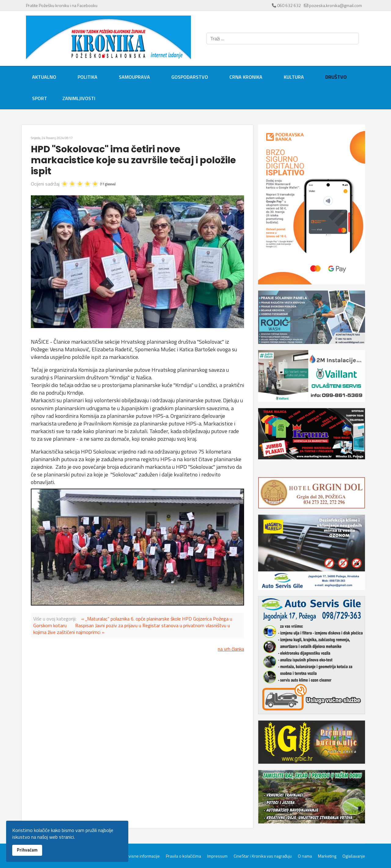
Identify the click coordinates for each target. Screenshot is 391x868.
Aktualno (44, 77)
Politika (88, 77)
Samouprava (134, 77)
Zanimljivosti (79, 98)
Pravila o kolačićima (183, 856)
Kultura (294, 77)
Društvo (336, 77)
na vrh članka (231, 649)
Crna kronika (246, 77)
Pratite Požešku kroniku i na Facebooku (62, 5)
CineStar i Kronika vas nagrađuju (263, 856)
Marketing (327, 856)
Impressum (217, 856)
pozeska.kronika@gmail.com (336, 5)
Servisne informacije (141, 856)
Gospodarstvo (190, 77)
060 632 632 (289, 5)
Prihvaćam (27, 850)
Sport (40, 98)
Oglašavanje (354, 856)
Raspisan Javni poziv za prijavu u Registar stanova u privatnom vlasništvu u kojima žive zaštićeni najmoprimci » (132, 629)
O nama (305, 856)
